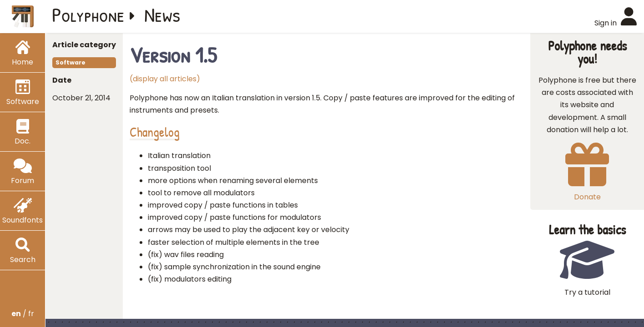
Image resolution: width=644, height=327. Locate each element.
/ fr (23, 314)
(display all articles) (165, 79)
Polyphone (88, 15)
